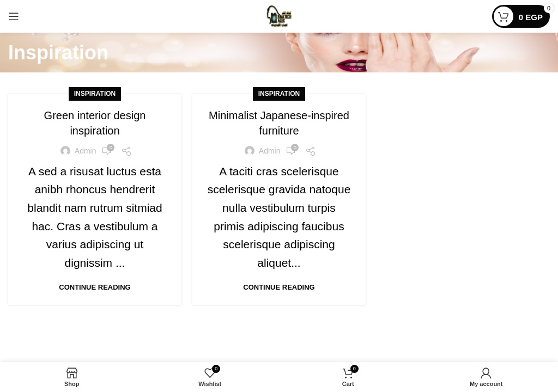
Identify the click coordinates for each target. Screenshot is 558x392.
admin (86, 151)
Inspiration (95, 94)
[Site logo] (279, 16)
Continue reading (95, 287)
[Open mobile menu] (14, 16)
